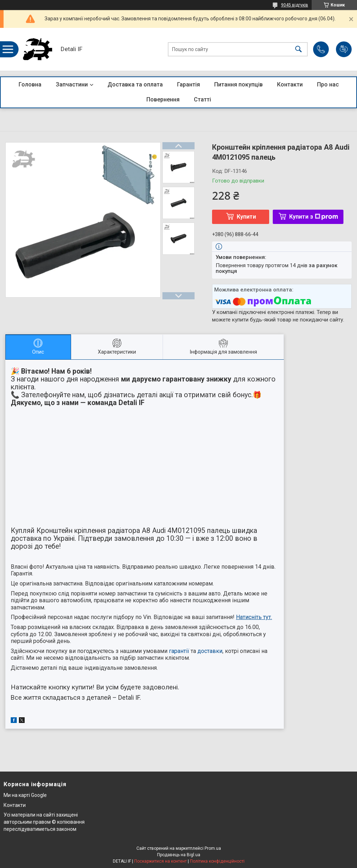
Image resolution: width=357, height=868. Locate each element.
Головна (30, 84)
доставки (210, 651)
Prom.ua (213, 848)
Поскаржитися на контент (160, 861)
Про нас (328, 84)
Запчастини (72, 84)
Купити (246, 217)
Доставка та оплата (135, 84)
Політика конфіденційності (217, 861)
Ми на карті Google (25, 795)
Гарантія (188, 84)
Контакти (290, 84)
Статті (202, 99)
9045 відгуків (295, 5)
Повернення (163, 99)
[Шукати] (298, 49)
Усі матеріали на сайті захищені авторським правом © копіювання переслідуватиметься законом (44, 822)
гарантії (179, 651)
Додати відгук (344, 49)
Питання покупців (238, 84)
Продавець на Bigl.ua (179, 855)
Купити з (314, 217)
